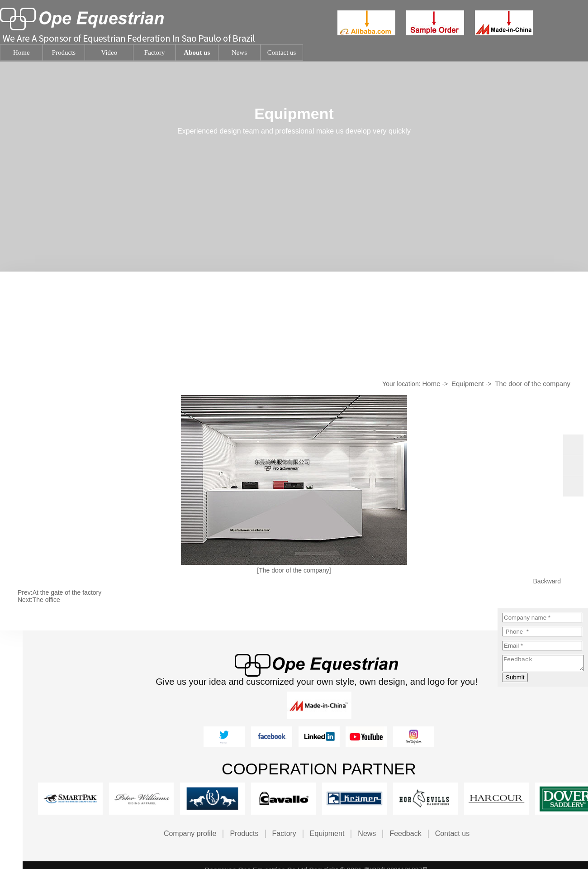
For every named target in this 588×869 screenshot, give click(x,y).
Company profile (190, 833)
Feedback (405, 833)
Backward (547, 581)
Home (431, 384)
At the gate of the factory (67, 592)
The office (46, 600)
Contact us (452, 833)
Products (244, 833)
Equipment (468, 384)
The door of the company (533, 384)
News (367, 833)
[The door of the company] (294, 570)
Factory (284, 833)
